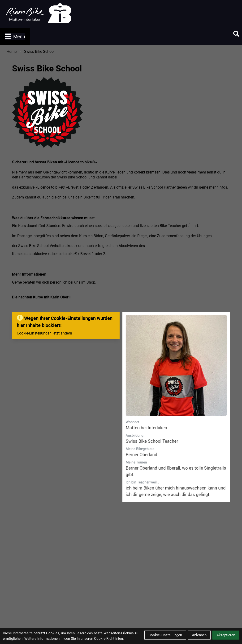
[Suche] (236, 34)
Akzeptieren (226, 635)
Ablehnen (199, 635)
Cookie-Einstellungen (165, 635)
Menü (15, 37)
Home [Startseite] (12, 52)
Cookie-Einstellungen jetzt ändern (44, 333)
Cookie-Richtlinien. (109, 639)
